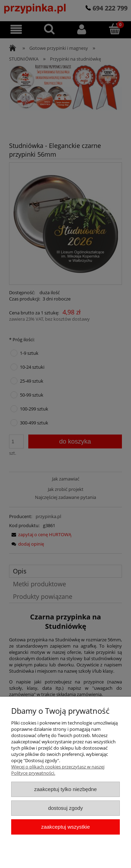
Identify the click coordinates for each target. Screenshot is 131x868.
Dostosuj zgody (66, 808)
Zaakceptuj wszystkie (65, 827)
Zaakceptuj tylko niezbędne (65, 789)
